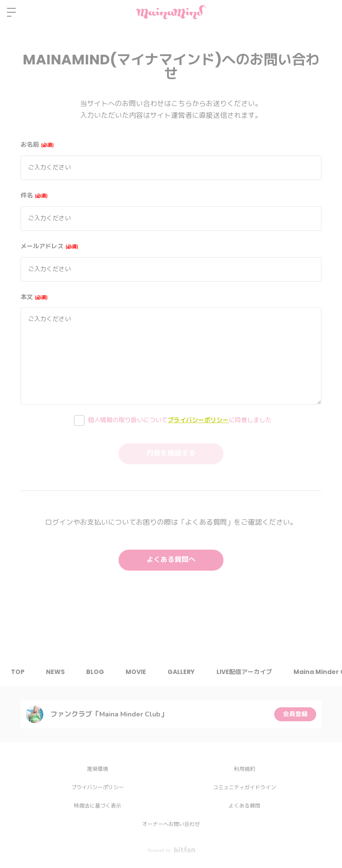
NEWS (56, 672)
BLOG (96, 672)
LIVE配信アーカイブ (246, 672)
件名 (34, 196)
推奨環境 (98, 769)
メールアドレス (49, 246)
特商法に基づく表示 (98, 806)
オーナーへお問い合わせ (171, 824)
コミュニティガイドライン (244, 787)
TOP (18, 672)
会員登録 (295, 714)
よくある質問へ (171, 560)
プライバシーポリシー (198, 420)
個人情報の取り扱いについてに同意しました (180, 420)
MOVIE (137, 672)
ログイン (328, 12)
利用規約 (244, 769)
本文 (34, 297)
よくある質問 (244, 806)
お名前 (37, 145)
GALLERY (183, 672)
